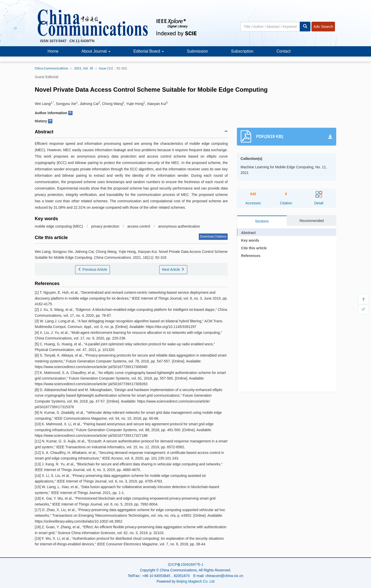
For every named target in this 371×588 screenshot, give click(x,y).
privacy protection (105, 226)
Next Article (173, 269)
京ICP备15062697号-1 (185, 565)
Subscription (242, 51)
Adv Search (323, 26)
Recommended (312, 221)
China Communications (51, 68)
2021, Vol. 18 (84, 68)
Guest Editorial (47, 77)
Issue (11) (106, 68)
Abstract (248, 233)
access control (139, 226)
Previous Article (92, 269)
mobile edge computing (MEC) (59, 226)
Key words (250, 240)
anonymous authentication (179, 226)
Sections (262, 221)
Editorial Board (149, 51)
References (251, 256)
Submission (197, 51)
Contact (283, 51)
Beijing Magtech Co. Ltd (196, 581)
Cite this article (254, 248)
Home (53, 51)
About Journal (96, 51)
